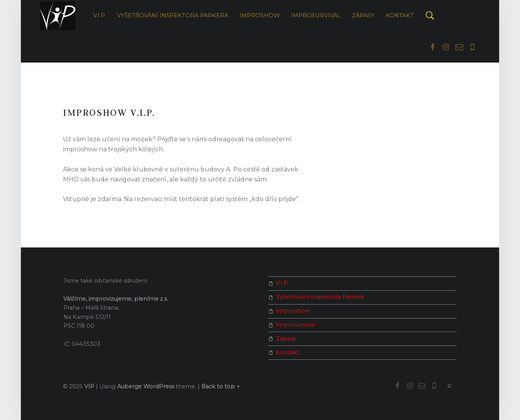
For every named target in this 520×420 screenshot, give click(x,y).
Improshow (260, 15)
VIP (89, 386)
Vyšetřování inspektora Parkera (173, 15)
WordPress (159, 386)
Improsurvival (316, 15)
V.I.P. (100, 15)
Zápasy (363, 15)
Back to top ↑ (221, 386)
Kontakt (400, 15)
